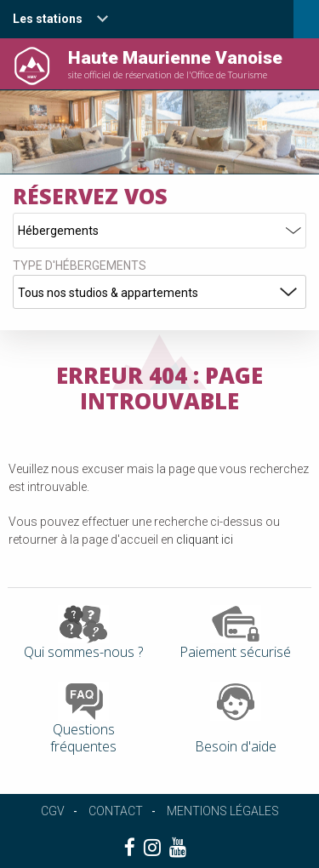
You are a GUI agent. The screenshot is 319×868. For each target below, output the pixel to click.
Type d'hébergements (80, 266)
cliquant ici (205, 540)
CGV (53, 811)
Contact (116, 811)
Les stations (48, 19)
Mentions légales (223, 811)
